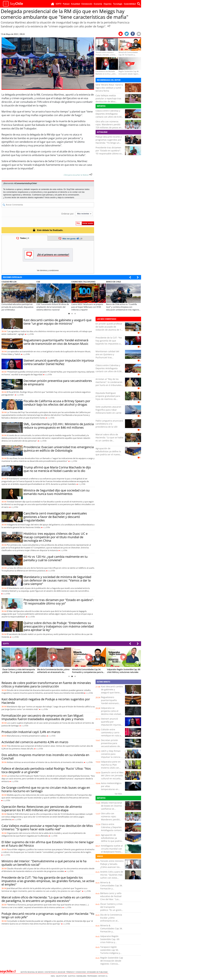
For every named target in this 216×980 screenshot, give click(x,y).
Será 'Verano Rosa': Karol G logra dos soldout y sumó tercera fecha (109, 88)
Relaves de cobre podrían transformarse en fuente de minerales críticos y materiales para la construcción (46, 685)
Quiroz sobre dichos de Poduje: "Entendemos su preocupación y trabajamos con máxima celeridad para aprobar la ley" (59, 626)
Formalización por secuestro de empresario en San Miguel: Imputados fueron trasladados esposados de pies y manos (43, 717)
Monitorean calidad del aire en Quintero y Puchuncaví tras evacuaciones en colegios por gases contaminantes (108, 357)
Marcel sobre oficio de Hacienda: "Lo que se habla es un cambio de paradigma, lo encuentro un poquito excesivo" (109, 441)
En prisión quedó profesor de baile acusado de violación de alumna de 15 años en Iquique (109, 328)
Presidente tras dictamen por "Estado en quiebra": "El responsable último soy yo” (109, 152)
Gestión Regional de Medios (32, 972)
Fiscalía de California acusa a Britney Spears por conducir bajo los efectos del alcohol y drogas (57, 403)
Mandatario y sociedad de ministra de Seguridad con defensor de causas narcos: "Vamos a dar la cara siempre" (57, 580)
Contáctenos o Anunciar (55, 972)
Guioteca (72, 976)
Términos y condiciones (77, 972)
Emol (53, 976)
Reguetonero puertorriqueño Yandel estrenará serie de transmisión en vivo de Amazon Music (56, 342)
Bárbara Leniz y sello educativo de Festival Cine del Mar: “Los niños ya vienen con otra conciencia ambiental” (111, 901)
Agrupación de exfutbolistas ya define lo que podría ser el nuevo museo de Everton (108, 453)
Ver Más (118, 794)
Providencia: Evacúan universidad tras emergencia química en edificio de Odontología (59, 449)
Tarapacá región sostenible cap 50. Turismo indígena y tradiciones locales (110, 951)
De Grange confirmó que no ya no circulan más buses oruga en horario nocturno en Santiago (46, 789)
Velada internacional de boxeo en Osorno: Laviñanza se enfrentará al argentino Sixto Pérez (112, 809)
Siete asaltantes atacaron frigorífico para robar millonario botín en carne (108, 410)
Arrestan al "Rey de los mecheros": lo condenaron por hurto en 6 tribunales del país (109, 384)
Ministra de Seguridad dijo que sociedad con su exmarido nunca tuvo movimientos (57, 492)
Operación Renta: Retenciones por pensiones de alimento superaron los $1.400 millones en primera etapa (42, 808)
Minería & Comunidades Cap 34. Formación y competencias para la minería (111, 889)
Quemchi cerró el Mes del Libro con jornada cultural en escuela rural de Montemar (112, 777)
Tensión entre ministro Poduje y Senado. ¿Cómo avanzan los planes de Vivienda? (112, 866)
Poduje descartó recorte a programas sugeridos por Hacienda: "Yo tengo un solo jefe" (109, 141)
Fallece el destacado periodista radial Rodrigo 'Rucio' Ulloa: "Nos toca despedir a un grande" (46, 770)
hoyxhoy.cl (103, 976)
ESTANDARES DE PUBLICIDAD (98, 972)
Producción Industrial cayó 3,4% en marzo (31, 732)
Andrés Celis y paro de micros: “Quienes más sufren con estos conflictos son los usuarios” (112, 878)
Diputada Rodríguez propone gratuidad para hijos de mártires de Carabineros (108, 398)
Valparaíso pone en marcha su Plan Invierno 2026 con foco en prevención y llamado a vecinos (112, 768)
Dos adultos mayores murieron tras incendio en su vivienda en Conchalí (45, 757)
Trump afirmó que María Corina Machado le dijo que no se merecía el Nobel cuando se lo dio (57, 469)
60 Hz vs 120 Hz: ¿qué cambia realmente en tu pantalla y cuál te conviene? (56, 558)
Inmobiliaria (82, 976)
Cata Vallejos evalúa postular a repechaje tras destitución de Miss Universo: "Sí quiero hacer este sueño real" (109, 101)
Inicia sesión (50, 197)
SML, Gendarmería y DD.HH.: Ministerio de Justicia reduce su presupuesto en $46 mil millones (59, 426)
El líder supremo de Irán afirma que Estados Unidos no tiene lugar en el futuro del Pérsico (48, 844)
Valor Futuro (62, 976)
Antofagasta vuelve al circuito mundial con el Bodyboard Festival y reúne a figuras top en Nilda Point (112, 852)
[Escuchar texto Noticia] (91, 175)
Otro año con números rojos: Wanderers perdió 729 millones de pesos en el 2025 (108, 126)
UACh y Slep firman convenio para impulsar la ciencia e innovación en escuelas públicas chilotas (112, 758)
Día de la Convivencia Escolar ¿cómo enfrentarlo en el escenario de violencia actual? (112, 921)
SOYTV (6, 644)
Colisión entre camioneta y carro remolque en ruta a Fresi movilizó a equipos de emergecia (111, 737)
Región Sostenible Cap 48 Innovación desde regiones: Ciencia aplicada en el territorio (112, 964)
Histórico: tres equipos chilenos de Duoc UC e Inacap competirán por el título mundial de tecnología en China (56, 537)
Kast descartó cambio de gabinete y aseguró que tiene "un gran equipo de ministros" (57, 322)
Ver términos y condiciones (48, 270)
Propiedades (93, 976)
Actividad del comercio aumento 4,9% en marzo (35, 742)
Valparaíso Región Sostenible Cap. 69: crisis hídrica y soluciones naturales (111, 941)
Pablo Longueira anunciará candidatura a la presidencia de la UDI (109, 424)
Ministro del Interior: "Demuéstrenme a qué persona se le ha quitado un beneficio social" (44, 863)
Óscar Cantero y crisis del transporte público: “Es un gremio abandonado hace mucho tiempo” (112, 910)
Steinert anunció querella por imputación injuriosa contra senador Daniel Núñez (59, 362)
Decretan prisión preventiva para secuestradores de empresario (58, 382)
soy (30, 334)
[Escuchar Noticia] (109, 26)
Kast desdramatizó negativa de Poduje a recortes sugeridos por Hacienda (46, 701)
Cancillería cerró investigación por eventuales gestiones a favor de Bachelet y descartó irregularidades (55, 517)
